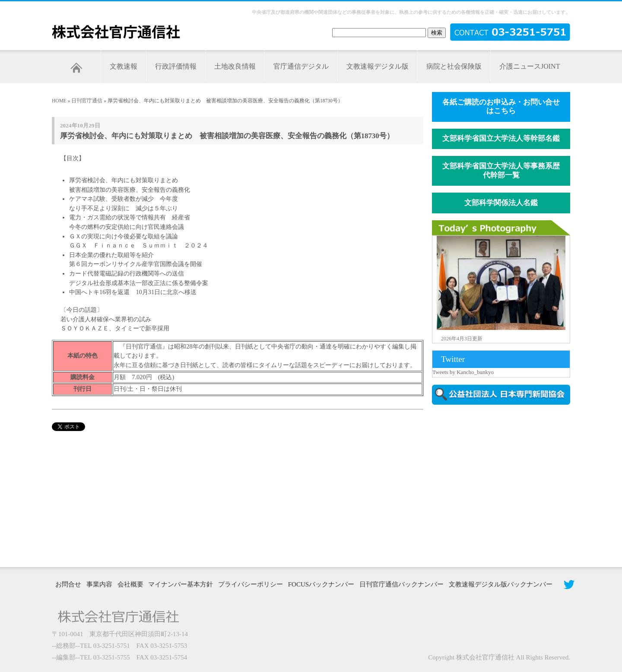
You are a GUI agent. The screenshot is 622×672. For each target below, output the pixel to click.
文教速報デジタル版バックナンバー (501, 584)
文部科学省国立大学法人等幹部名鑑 (501, 138)
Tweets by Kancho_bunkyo (463, 372)
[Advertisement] (505, 485)
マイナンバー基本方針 (181, 584)
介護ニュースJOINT (530, 66)
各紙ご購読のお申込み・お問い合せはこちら (501, 107)
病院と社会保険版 (454, 66)
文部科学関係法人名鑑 (501, 203)
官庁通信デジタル (301, 66)
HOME (59, 101)
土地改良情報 (235, 66)
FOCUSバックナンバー (321, 584)
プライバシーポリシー (251, 584)
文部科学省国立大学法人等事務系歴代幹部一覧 (501, 171)
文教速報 (124, 66)
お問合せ (68, 584)
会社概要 (130, 584)
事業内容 (99, 584)
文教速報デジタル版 (378, 66)
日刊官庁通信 (87, 101)
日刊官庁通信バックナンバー (401, 584)
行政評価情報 (176, 66)
